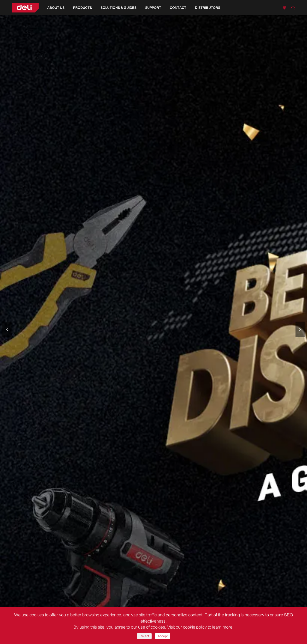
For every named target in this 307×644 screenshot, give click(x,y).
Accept (163, 636)
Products (83, 8)
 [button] (300, 330)
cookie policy (195, 627)
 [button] (7, 330)
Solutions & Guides (118, 8)
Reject (144, 636)
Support (153, 8)
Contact (178, 8)
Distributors (208, 8)
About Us (56, 8)
